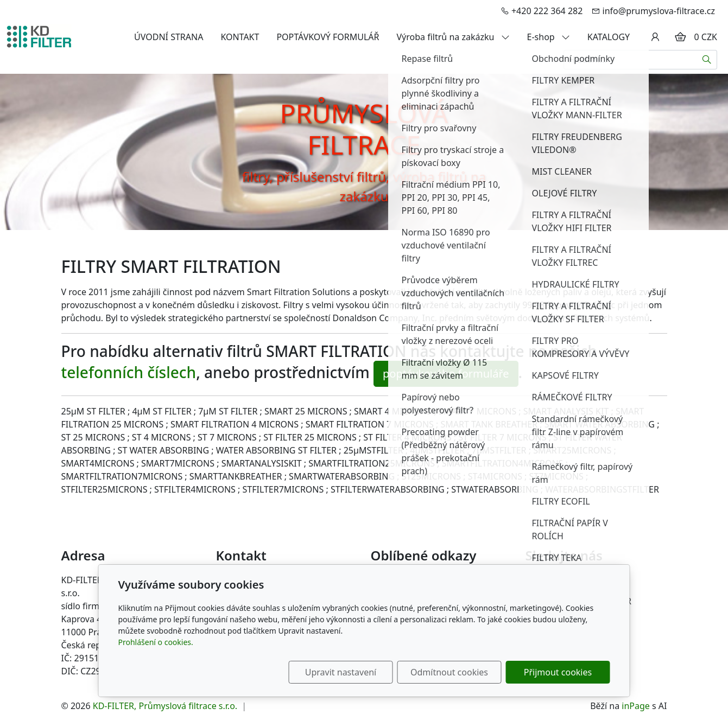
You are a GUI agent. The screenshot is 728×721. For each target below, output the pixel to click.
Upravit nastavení (341, 672)
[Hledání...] (630, 60)
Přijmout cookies (558, 672)
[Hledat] (707, 60)
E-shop (549, 37)
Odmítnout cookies (449, 672)
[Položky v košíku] (680, 37)
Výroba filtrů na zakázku (453, 37)
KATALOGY (609, 37)
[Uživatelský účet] (655, 37)
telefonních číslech (129, 372)
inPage (636, 706)
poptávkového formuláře (446, 374)
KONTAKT (240, 37)
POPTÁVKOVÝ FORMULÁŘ (328, 37)
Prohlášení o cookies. (156, 642)
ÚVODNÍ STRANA (169, 37)
